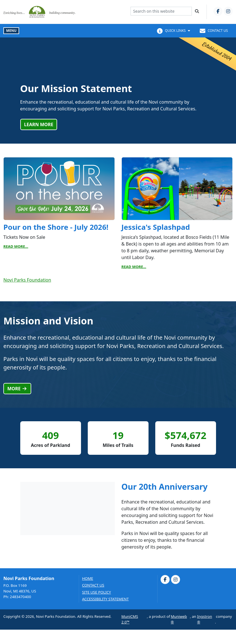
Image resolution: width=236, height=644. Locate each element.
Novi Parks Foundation (27, 280)
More (17, 389)
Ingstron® (205, 619)
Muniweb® (179, 619)
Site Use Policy (97, 592)
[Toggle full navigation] (11, 31)
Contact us (93, 585)
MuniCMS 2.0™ (130, 619)
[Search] (197, 11)
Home (88, 579)
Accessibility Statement (105, 599)
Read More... (16, 246)
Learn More (39, 124)
